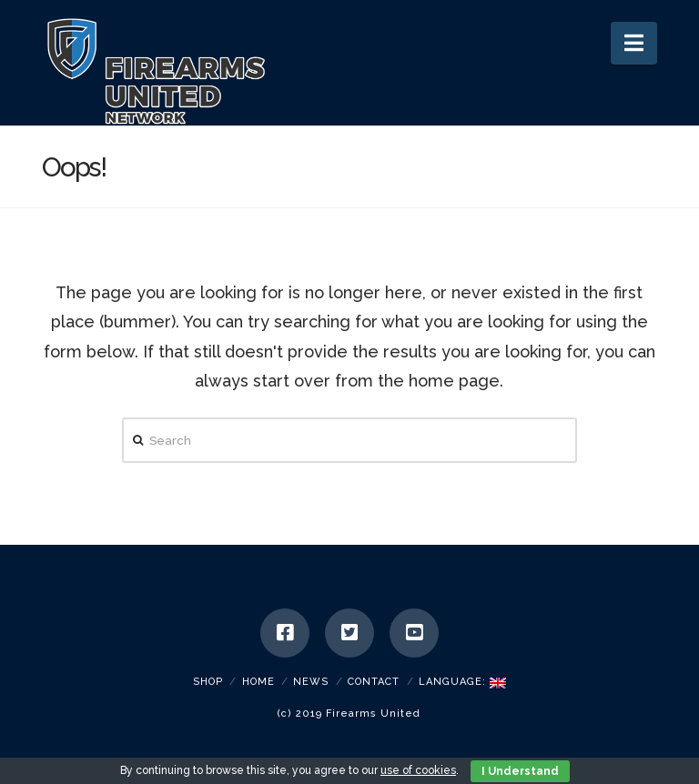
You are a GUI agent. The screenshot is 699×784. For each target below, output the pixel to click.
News (311, 682)
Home (258, 682)
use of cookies (418, 770)
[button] (634, 43)
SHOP (208, 682)
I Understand (520, 771)
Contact (374, 682)
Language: (462, 682)
